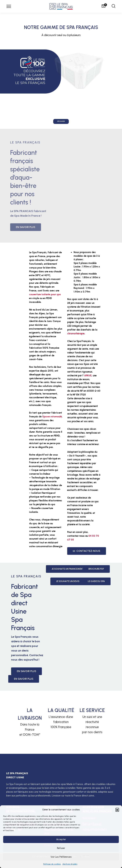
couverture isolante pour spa (45, 294)
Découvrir (61, 121)
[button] (117, 810)
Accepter (61, 839)
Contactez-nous (87, 551)
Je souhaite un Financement (90, 569)
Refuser (61, 848)
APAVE (88, 376)
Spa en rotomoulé (52, 417)
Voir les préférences (61, 857)
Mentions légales (70, 864)
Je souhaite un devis (90, 581)
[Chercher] (114, 6)
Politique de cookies (52, 864)
